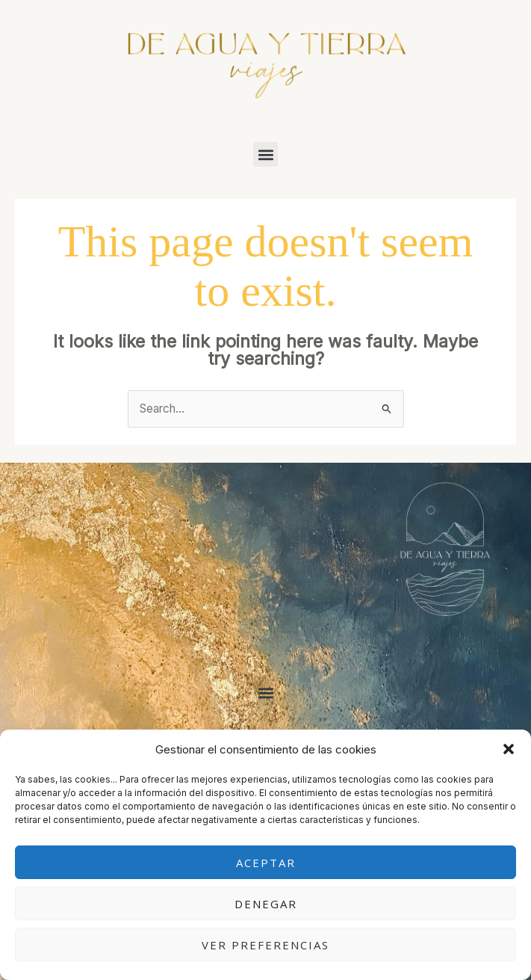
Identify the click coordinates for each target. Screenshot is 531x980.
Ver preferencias (265, 945)
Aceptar (266, 863)
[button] (509, 749)
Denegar (266, 904)
